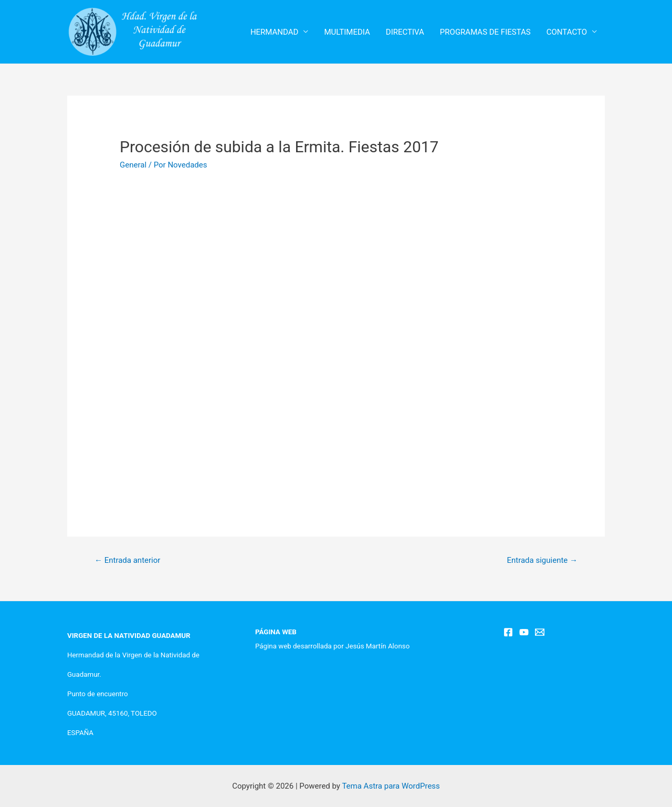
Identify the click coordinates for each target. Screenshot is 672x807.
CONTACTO (567, 32)
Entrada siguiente (542, 560)
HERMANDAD (275, 32)
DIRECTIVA (405, 32)
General (133, 165)
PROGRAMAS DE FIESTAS (485, 32)
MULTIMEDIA (347, 32)
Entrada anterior (127, 560)
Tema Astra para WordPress (391, 786)
